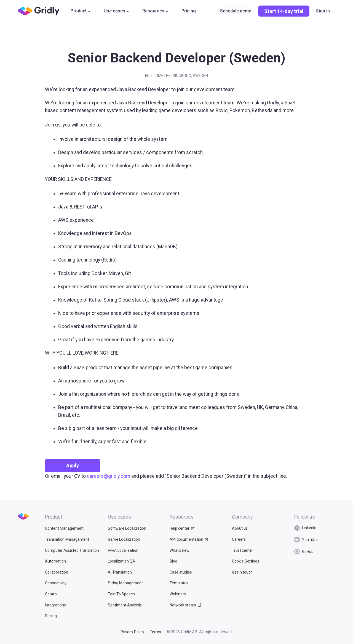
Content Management (64, 528)
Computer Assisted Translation (72, 550)
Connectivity (56, 583)
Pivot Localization (123, 550)
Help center (182, 528)
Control (51, 594)
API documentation (189, 539)
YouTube (306, 540)
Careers (237, 539)
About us (238, 528)
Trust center (241, 550)
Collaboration (57, 572)
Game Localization (124, 539)
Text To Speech (121, 594)
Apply (73, 465)
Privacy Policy (132, 632)
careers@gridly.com (109, 476)
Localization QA (121, 561)
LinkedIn (305, 528)
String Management (125, 583)
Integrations (55, 605)
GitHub (304, 551)
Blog (173, 561)
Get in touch (241, 572)
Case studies (181, 572)
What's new (180, 550)
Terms (155, 632)
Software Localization (127, 528)
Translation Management (67, 539)
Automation (55, 561)
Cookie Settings (244, 561)
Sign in (323, 11)
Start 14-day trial (284, 11)
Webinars (178, 594)
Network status (185, 605)
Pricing (189, 11)
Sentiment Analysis (125, 605)
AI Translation (120, 572)
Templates (179, 583)
